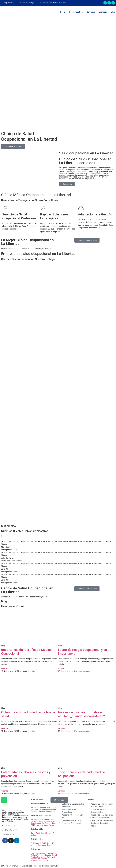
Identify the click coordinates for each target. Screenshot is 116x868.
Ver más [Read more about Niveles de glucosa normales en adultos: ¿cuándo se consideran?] (61, 728)
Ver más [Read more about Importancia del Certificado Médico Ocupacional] (5, 668)
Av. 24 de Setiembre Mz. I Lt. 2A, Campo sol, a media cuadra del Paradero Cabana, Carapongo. (44, 809)
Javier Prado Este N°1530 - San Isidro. (43, 834)
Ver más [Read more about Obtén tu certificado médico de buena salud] (5, 728)
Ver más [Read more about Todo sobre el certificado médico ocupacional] (61, 791)
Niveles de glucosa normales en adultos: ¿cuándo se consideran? (81, 714)
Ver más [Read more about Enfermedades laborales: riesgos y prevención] (5, 791)
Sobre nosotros (76, 12)
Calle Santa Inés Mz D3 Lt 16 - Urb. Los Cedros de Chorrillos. (43, 844)
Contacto (103, 12)
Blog (113, 12)
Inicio (63, 12)
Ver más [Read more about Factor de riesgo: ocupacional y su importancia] (61, 668)
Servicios (91, 12)
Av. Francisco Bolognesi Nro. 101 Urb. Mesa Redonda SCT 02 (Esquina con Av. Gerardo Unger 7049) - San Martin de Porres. (44, 822)
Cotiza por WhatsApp (13, 146)
